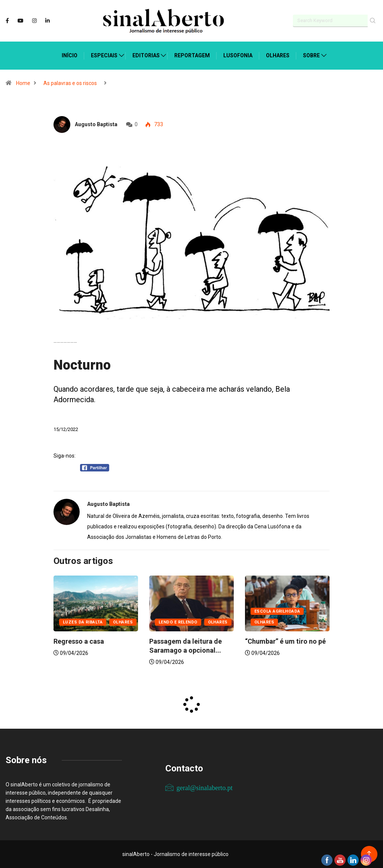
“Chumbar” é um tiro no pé (285, 641)
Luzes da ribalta (83, 622)
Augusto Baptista (96, 124)
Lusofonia (238, 55)
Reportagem (192, 55)
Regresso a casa (79, 641)
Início (70, 55)
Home (23, 83)
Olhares (278, 55)
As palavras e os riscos (70, 83)
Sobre (311, 55)
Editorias (146, 55)
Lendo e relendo (178, 622)
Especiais (104, 55)
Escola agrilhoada (277, 611)
